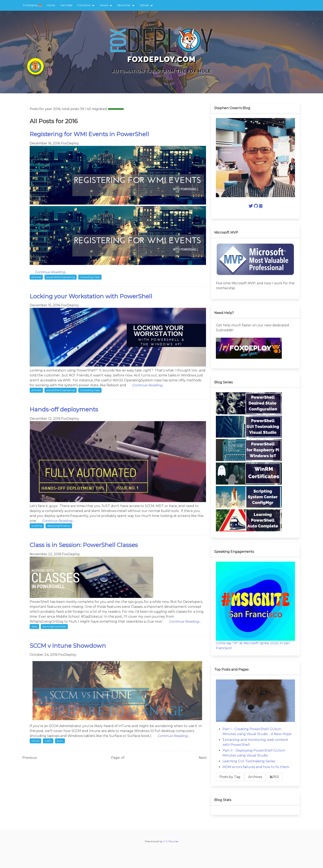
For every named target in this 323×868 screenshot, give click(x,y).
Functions (84, 5)
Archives (255, 777)
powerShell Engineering (61, 277)
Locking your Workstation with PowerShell (91, 296)
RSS (274, 777)
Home (51, 5)
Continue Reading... (51, 272)
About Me (124, 5)
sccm (60, 741)
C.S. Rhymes (171, 841)
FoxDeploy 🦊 (32, 5)
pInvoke (36, 277)
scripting (37, 526)
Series (104, 5)
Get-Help (66, 5)
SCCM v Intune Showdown (68, 646)
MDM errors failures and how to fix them (256, 767)
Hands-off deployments (64, 409)
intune (35, 741)
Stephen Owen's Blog (232, 108)
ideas (34, 626)
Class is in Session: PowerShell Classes (84, 545)
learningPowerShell (54, 626)
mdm (48, 741)
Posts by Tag (230, 777)
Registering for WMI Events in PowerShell (89, 134)
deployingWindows (59, 526)
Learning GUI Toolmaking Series (249, 761)
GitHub (144, 5)
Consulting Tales (90, 277)
